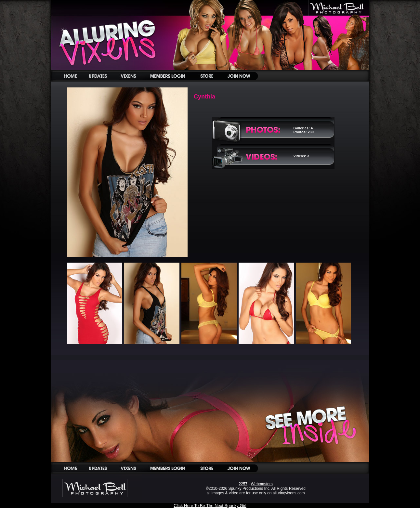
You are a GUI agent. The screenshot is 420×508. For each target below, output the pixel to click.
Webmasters (262, 484)
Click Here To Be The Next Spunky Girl (210, 506)
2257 (243, 484)
